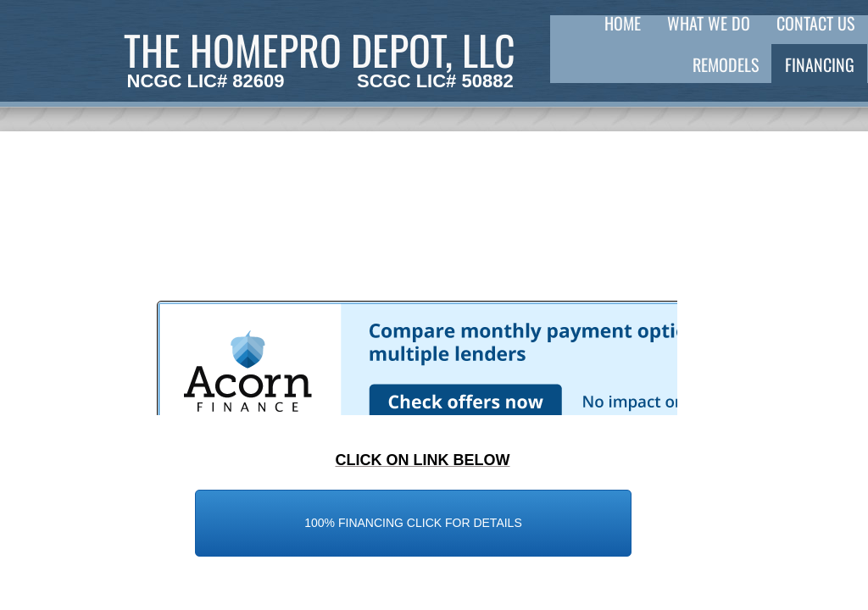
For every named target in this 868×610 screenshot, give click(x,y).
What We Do (709, 23)
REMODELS (726, 64)
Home (623, 23)
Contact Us (815, 23)
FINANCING (820, 64)
